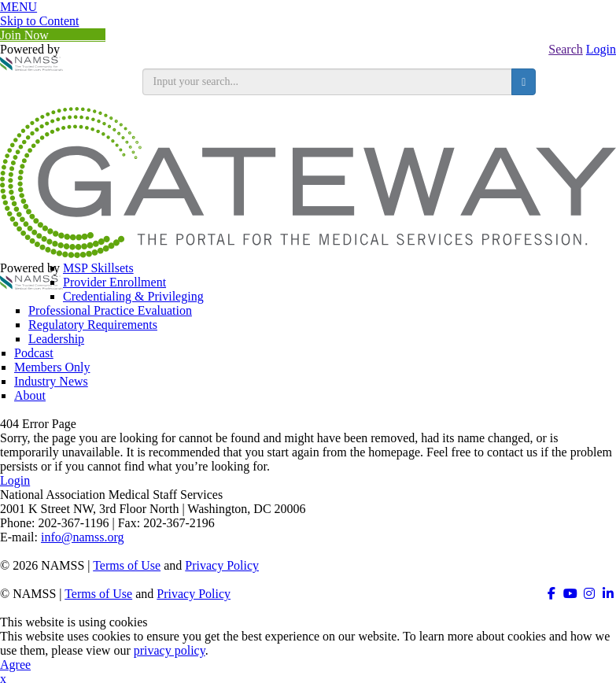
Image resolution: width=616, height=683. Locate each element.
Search (566, 49)
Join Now (53, 35)
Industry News (51, 381)
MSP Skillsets (98, 268)
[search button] (524, 82)
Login (601, 49)
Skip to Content (39, 21)
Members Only (52, 367)
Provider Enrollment (114, 282)
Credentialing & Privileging (133, 296)
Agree (15, 665)
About (30, 395)
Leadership (56, 339)
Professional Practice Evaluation (110, 310)
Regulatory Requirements (93, 325)
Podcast (34, 353)
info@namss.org (83, 537)
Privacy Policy (222, 565)
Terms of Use (127, 565)
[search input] (327, 82)
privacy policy (170, 650)
